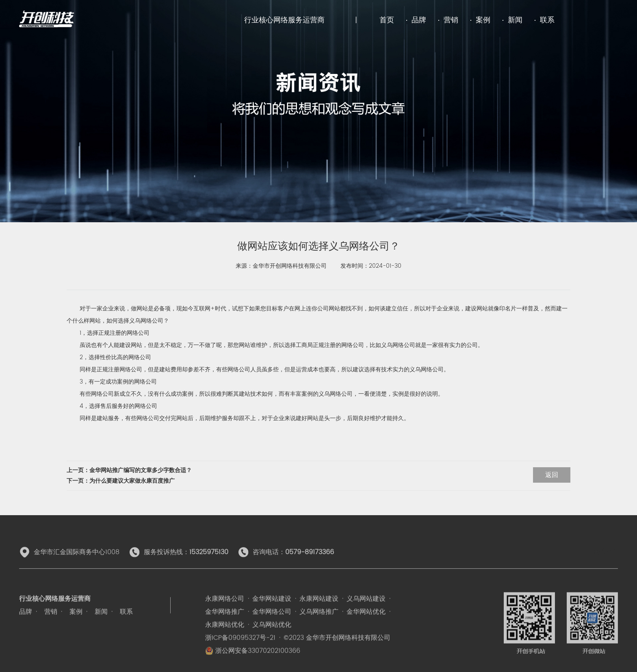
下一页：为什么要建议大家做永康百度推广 (121, 481)
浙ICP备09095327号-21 (240, 651)
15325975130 (209, 559)
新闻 (515, 20)
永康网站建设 (319, 612)
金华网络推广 (225, 625)
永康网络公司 (225, 612)
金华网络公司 (272, 625)
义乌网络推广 (319, 625)
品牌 (419, 20)
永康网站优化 (225, 638)
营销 (451, 20)
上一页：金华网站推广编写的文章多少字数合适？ (129, 470)
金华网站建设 (272, 612)
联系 (547, 20)
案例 (483, 20)
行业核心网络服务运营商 (284, 20)
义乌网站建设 (366, 612)
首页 (387, 20)
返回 (552, 475)
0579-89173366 (310, 559)
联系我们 (605, 559)
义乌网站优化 (272, 638)
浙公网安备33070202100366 (253, 664)
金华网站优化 (366, 625)
